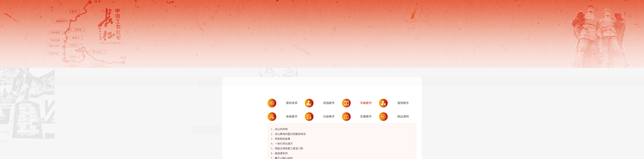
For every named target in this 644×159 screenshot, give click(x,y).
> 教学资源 (384, 83)
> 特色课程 (397, 83)
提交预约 (620, 151)
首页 (374, 83)
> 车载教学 (410, 83)
